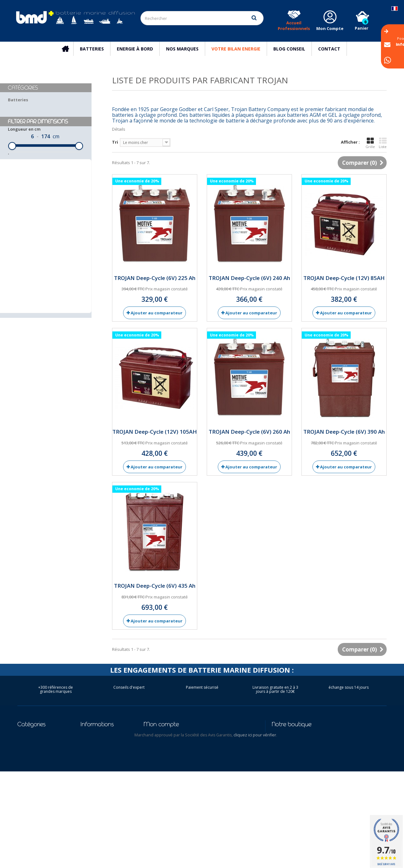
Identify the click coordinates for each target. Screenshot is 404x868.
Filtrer (44, 245)
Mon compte (161, 724)
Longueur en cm (24, 164)
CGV (85, 768)
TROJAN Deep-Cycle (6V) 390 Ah (344, 432)
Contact (329, 49)
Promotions (93, 735)
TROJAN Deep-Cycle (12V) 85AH (344, 278)
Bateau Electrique (36, 759)
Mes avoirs (155, 751)
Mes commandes (161, 735)
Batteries (92, 49)
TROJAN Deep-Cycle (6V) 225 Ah (155, 278)
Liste (383, 143)
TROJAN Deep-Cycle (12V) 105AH (155, 432)
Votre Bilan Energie (236, 49)
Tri (115, 142)
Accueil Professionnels (294, 26)
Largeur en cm (23, 190)
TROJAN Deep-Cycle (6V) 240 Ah (249, 278)
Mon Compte (330, 28)
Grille (370, 143)
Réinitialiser (44, 258)
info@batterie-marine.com (312, 760)
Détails (119, 129)
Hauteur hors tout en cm (32, 216)
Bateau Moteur (34, 768)
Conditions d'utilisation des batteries (106, 825)
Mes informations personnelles (177, 768)
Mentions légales (99, 759)
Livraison (90, 751)
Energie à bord (135, 49)
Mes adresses (158, 759)
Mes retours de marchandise (174, 743)
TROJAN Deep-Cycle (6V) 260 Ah (249, 432)
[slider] (12, 181)
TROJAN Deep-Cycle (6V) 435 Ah (155, 586)
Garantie (90, 800)
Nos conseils (94, 784)
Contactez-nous (98, 743)
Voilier (24, 751)
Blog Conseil (289, 49)
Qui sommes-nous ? (101, 776)
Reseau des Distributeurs (95, 812)
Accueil (68, 49)
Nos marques (182, 49)
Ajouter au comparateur (157, 313)
